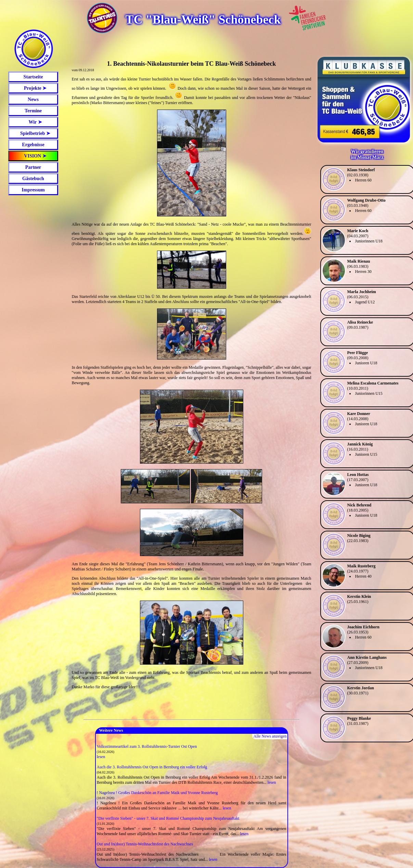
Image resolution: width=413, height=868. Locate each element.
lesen (101, 757)
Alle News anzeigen (270, 736)
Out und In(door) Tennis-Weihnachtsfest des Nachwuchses (145, 844)
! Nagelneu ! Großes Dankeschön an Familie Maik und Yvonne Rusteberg (157, 793)
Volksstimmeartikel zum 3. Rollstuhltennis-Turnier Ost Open (147, 746)
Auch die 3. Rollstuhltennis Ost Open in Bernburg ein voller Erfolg (152, 767)
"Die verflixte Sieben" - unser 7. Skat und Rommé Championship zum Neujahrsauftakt (168, 818)
